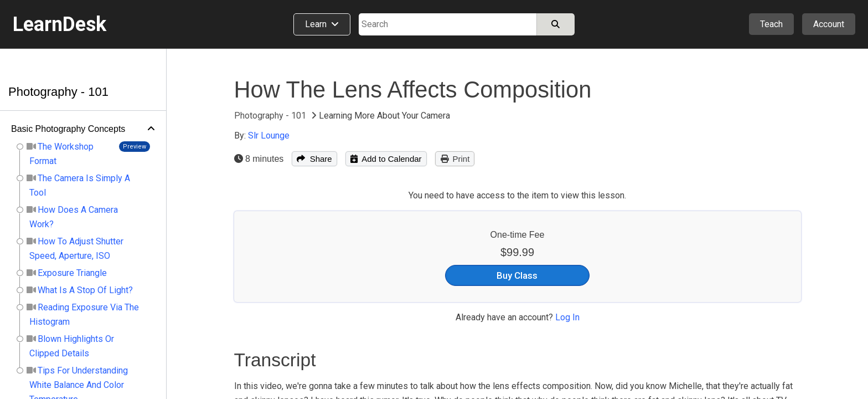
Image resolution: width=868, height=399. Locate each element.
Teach (771, 24)
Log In (567, 317)
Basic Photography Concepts (68, 129)
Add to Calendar (386, 159)
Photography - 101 (58, 92)
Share (314, 159)
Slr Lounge (269, 135)
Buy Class (517, 275)
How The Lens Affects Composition (413, 89)
